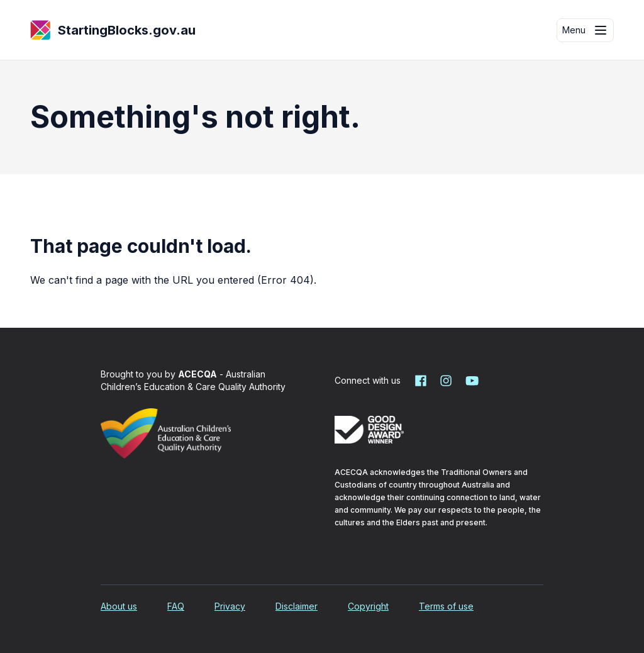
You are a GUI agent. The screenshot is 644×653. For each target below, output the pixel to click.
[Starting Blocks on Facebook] (421, 381)
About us (119, 606)
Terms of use (446, 606)
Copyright (368, 606)
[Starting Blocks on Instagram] (446, 381)
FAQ (176, 606)
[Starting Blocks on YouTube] (471, 381)
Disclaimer (297, 606)
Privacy (230, 606)
